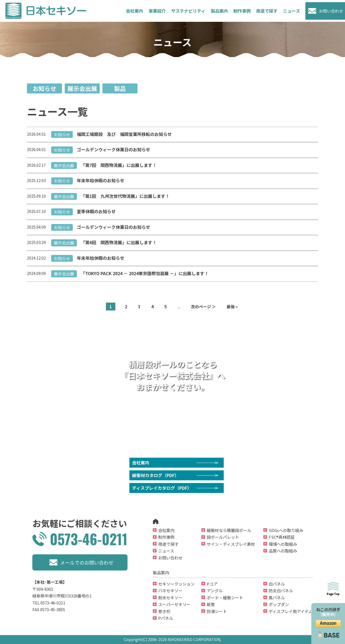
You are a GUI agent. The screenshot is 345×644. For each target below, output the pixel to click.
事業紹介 (157, 11)
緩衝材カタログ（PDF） (156, 475)
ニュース (291, 11)
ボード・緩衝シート (225, 598)
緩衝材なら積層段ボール (229, 530)
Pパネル (166, 618)
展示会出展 (82, 88)
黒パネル (277, 598)
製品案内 (219, 11)
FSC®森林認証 (282, 537)
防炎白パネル (281, 591)
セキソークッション (176, 584)
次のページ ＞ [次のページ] (203, 307)
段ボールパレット (223, 537)
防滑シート (217, 611)
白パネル (277, 584)
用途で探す (267, 11)
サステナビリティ (188, 11)
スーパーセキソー (174, 604)
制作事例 (242, 11)
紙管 (211, 604)
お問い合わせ (331, 11)
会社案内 (134, 11)
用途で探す (168, 544)
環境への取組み (283, 544)
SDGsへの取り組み (286, 530)
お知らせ (44, 88)
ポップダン (279, 604)
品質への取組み (283, 551)
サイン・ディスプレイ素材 (231, 544)
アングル (215, 591)
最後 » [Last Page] (232, 307)
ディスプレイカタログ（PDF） (162, 488)
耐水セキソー (170, 598)
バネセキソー (170, 591)
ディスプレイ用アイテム (291, 611)
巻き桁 (164, 611)
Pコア (212, 584)
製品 (120, 88)
